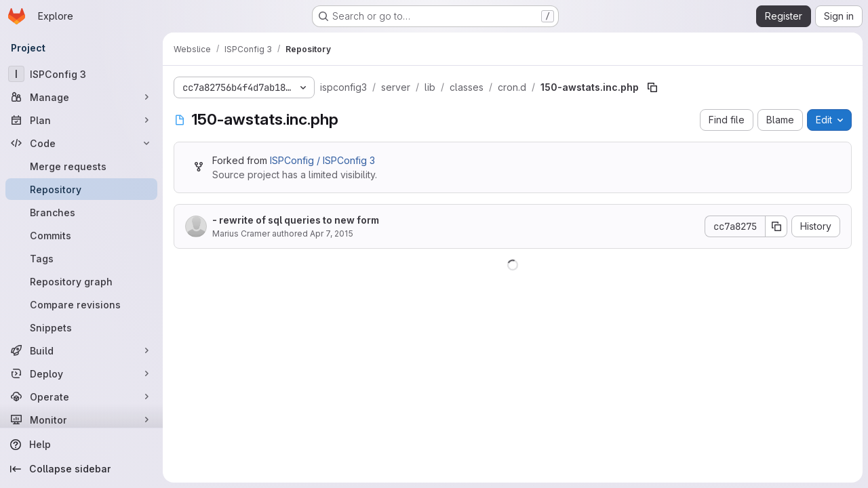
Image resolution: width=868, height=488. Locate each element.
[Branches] (81, 212)
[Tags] (81, 258)
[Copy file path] (652, 87)
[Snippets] (81, 327)
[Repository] (81, 189)
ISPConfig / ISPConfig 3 (322, 160)
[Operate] (81, 396)
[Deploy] (81, 373)
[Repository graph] (81, 281)
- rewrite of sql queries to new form (296, 220)
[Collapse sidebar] (81, 469)
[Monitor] (81, 420)
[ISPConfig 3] (81, 74)
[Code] (81, 143)
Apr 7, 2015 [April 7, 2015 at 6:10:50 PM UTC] (332, 233)
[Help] (81, 445)
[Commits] (81, 235)
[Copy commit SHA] (776, 226)
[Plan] (81, 120)
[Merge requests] (81, 166)
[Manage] (81, 97)
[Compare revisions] (81, 304)
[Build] (81, 350)
